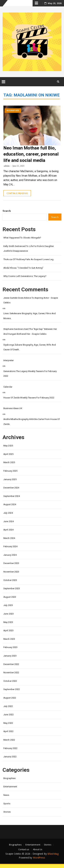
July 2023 (8, 605)
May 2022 (8, 723)
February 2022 (10, 748)
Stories (7, 812)
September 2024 (12, 496)
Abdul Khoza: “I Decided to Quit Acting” (23, 268)
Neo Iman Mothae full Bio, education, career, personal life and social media (31, 154)
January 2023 (10, 656)
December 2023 (11, 563)
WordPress (39, 858)
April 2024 (8, 530)
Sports (7, 804)
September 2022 (12, 689)
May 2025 (8, 446)
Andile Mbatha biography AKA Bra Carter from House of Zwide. (32, 422)
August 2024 (10, 504)
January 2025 (10, 479)
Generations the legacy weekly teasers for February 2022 (30, 374)
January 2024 (10, 555)
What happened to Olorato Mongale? (22, 238)
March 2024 (9, 538)
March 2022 (9, 740)
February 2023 (10, 647)
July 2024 (8, 513)
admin (7, 166)
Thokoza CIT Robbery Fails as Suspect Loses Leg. (29, 259)
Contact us (24, 849)
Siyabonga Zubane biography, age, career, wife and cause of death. (30, 347)
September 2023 (12, 588)
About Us (38, 849)
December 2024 (11, 488)
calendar (8, 387)
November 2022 (11, 673)
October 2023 (10, 580)
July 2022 (8, 706)
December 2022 (11, 664)
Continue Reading (17, 193)
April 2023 (8, 630)
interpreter (9, 360)
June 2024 (9, 521)
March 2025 (9, 462)
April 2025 (8, 454)
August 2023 (10, 597)
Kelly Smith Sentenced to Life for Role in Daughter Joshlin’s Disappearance (29, 249)
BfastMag (53, 854)
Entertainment (10, 787)
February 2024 (10, 546)
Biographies (13, 111)
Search (7, 211)
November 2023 (11, 572)
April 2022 (8, 731)
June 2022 (9, 715)
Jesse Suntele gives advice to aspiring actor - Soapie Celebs (31, 300)
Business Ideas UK (13, 408)
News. (7, 795)
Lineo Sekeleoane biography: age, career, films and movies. (30, 316)
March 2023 (9, 639)
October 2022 (10, 681)
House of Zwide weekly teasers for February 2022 (29, 398)
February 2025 (10, 471)
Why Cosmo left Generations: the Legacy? (25, 276)
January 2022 (10, 757)
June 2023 (9, 614)
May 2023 (8, 622)
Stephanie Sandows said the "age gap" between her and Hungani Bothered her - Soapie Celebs (30, 331)
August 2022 (10, 698)
